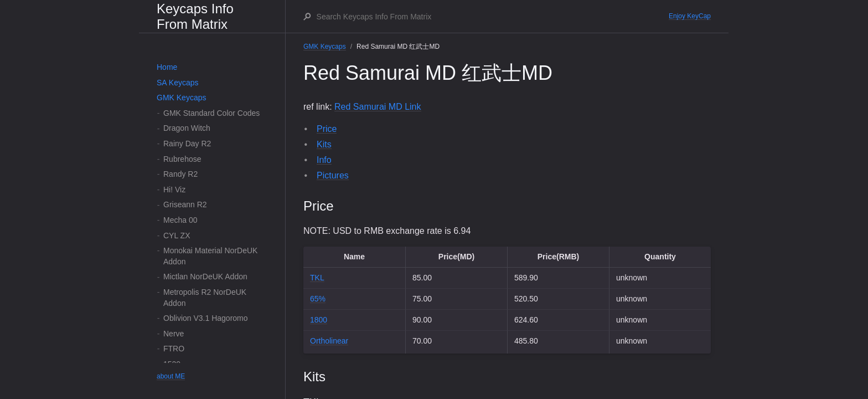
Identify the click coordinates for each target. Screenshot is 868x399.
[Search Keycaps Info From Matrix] (492, 17)
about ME (171, 376)
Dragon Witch (187, 128)
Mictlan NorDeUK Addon (205, 277)
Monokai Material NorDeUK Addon (210, 256)
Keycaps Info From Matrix (195, 16)
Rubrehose (182, 159)
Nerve (174, 334)
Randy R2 (180, 174)
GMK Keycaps (181, 98)
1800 (319, 320)
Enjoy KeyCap (690, 16)
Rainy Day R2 (187, 144)
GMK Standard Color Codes (211, 113)
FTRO (174, 349)
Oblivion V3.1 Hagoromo (206, 318)
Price (327, 129)
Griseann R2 (185, 204)
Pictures (333, 175)
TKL (317, 278)
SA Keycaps (178, 83)
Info (324, 160)
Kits (324, 144)
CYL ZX (177, 236)
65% (318, 299)
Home (167, 67)
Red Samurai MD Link (378, 107)
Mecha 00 (180, 220)
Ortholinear (329, 341)
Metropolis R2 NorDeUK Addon (205, 298)
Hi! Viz (174, 190)
